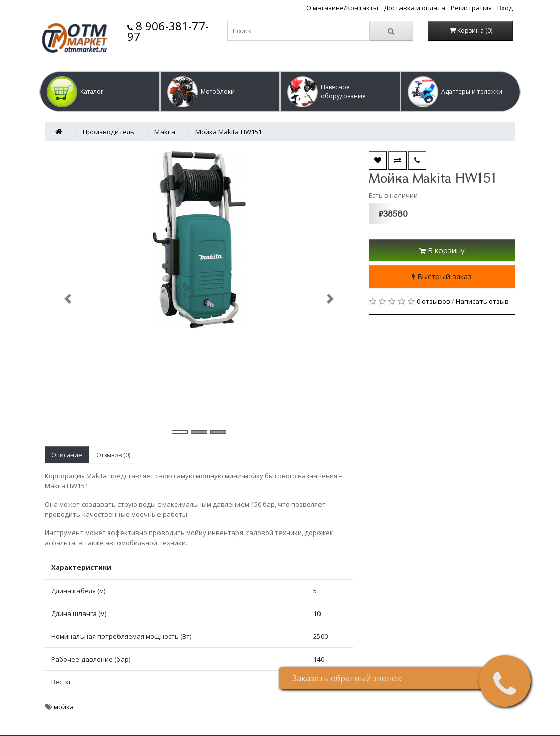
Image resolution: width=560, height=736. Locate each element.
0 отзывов (433, 301)
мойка (64, 707)
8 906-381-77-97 (168, 31)
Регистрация (471, 8)
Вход (505, 8)
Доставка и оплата (414, 8)
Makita (165, 132)
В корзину (442, 250)
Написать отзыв (482, 301)
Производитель (108, 132)
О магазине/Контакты (342, 8)
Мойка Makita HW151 (229, 132)
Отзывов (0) (113, 455)
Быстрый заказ (442, 276)
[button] (100, 92)
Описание (67, 455)
